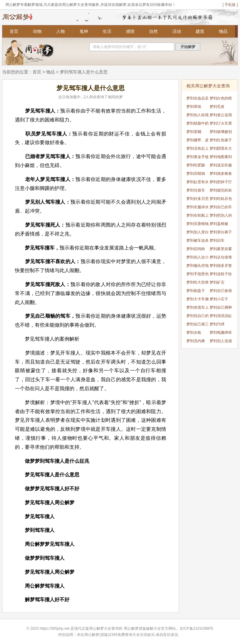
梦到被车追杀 (198, 240)
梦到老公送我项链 (221, 116)
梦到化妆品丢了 (198, 99)
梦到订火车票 (221, 123)
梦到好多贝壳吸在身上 (198, 200)
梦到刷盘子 (196, 291)
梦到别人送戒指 (221, 342)
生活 (107, 31)
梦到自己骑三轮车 (198, 325)
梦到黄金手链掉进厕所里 (198, 158)
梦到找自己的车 (198, 317)
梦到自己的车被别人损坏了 (221, 208)
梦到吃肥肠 (196, 165)
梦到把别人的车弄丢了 (221, 216)
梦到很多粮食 (221, 174)
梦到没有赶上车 (198, 150)
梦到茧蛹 (194, 132)
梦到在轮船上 (198, 215)
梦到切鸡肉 (196, 249)
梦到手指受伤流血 (198, 275)
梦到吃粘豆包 (221, 199)
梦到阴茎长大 (221, 148)
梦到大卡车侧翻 (198, 300)
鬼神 (84, 31)
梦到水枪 (194, 333)
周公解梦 (131, 629)
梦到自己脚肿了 (221, 309)
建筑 (200, 31)
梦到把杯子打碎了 (221, 183)
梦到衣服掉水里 (198, 208)
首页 (14, 31)
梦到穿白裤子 (221, 232)
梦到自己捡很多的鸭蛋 (221, 292)
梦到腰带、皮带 (198, 141)
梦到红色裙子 (221, 140)
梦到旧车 (217, 240)
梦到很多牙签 (221, 266)
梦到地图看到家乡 (221, 158)
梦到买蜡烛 (196, 174)
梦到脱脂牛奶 (198, 123)
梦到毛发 (217, 107)
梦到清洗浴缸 (221, 316)
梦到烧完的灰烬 (221, 191)
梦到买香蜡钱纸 (198, 225)
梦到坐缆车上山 (198, 309)
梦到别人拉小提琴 (198, 258)
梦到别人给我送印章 (198, 116)
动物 (37, 31)
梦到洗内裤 (196, 341)
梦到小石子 (219, 299)
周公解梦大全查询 (104, 629)
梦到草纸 (194, 107)
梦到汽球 (217, 324)
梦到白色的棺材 (221, 99)
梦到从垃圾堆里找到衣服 (221, 258)
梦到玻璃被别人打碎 (221, 133)
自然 (153, 31)
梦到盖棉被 (219, 224)
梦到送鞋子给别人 (221, 275)
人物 (60, 31)
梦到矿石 (217, 282)
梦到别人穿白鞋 (198, 233)
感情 (130, 31)
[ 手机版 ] (230, 5)
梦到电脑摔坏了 (221, 334)
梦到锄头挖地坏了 (198, 267)
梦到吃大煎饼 (198, 282)
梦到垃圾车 (196, 190)
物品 (223, 31)
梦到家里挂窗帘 (221, 250)
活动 (177, 31)
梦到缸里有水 (198, 182)
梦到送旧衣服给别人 (221, 166)
